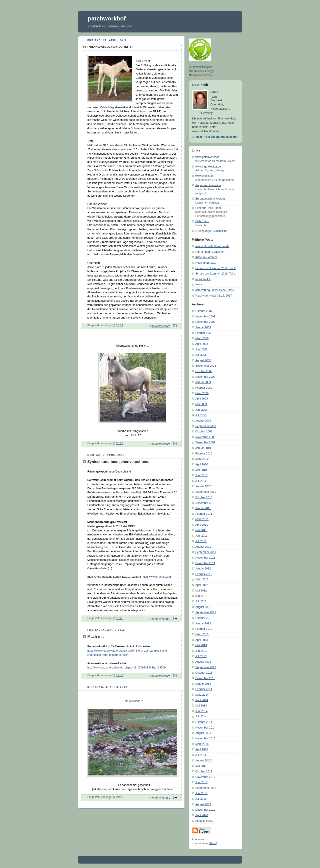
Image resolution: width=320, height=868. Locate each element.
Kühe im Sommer (206, 257)
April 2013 (202, 640)
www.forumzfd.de (159, 577)
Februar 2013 (204, 629)
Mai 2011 (201, 530)
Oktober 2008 (204, 371)
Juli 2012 (201, 602)
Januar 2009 (203, 382)
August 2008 (203, 360)
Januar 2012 (203, 569)
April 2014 (202, 700)
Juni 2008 (201, 349)
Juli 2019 (201, 799)
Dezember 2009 (205, 442)
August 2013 (203, 662)
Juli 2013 (201, 656)
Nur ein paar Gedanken (210, 252)
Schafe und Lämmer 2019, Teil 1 (215, 274)
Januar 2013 (203, 624)
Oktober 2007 (204, 311)
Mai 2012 (201, 591)
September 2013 (206, 667)
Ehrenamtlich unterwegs (210, 199)
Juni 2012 (201, 596)
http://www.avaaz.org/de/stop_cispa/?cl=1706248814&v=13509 (127, 668)
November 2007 (205, 317)
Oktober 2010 (204, 497)
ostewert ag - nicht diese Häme (215, 290)
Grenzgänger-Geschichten (212, 231)
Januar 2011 (203, 508)
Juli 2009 (201, 415)
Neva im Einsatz (205, 263)
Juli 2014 (201, 717)
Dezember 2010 (205, 503)
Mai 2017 (201, 766)
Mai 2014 (201, 706)
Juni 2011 (201, 536)
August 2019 (203, 804)
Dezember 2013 (205, 678)
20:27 (120, 443)
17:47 (120, 675)
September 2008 (206, 366)
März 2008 (202, 338)
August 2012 (203, 607)
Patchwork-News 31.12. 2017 (214, 296)
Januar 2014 (203, 684)
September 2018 (206, 788)
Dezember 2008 (205, 377)
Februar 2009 (204, 388)
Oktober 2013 (204, 673)
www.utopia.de (204, 176)
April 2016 (202, 749)
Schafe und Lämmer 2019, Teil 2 (215, 268)
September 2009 (206, 426)
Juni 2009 (201, 410)
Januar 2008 (203, 327)
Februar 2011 (204, 514)
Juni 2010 (201, 475)
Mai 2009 (201, 404)
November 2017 (205, 777)
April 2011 (202, 525)
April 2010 (202, 464)
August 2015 (203, 733)
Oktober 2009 (204, 432)
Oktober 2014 (204, 722)
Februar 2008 (204, 333)
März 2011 (202, 519)
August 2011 (203, 547)
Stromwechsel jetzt (201, 67)
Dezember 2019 (205, 810)
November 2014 (205, 728)
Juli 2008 (201, 355)
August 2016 (203, 761)
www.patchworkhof (207, 157)
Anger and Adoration (208, 185)
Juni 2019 (201, 793)
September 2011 (206, 552)
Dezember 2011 (205, 563)
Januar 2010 (203, 448)
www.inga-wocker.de (208, 167)
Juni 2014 (201, 711)
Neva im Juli (203, 279)
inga (215, 96)
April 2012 (202, 585)
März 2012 (202, 579)
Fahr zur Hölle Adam (208, 208)
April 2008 (202, 344)
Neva (199, 285)
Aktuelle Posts (204, 821)
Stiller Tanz (202, 221)
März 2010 (202, 459)
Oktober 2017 (204, 771)
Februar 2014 (204, 689)
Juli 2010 (201, 481)
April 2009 (202, 399)
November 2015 (205, 739)
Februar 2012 (204, 574)
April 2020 (202, 815)
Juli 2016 (201, 755)
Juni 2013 (201, 651)
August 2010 (203, 486)
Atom (213, 843)
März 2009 (202, 393)
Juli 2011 (201, 541)
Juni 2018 (201, 782)
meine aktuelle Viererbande (212, 246)
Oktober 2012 (204, 618)
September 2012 (206, 612)
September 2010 (206, 492)
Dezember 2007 (205, 322)
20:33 (120, 325)
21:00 (120, 797)
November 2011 (205, 558)
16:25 (120, 618)
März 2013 (202, 634)
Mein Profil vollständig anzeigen (217, 137)
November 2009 (205, 437)
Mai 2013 (201, 645)
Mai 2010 (201, 470)
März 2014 (202, 695)
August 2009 (203, 421)
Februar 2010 (204, 454)
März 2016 (202, 744)
